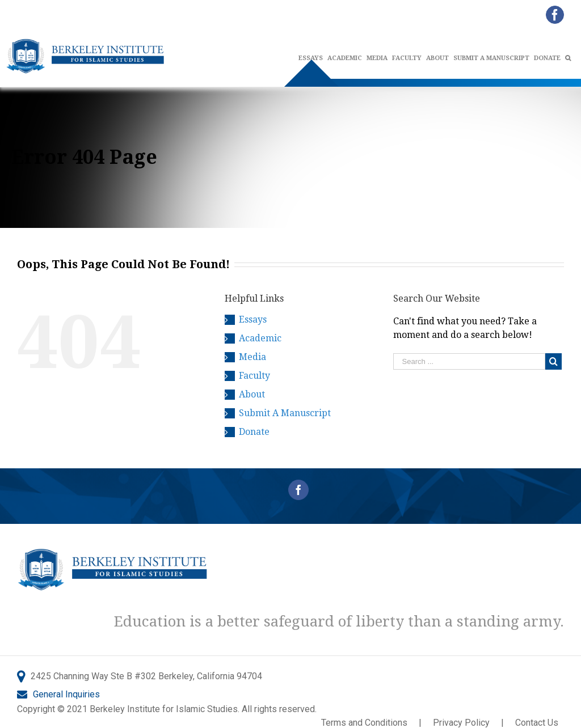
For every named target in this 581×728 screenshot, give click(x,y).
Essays (253, 319)
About (252, 394)
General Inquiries (66, 694)
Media (252, 357)
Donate (254, 432)
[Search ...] (469, 361)
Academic (260, 338)
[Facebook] (298, 490)
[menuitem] (347, 58)
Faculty (254, 376)
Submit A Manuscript (285, 413)
